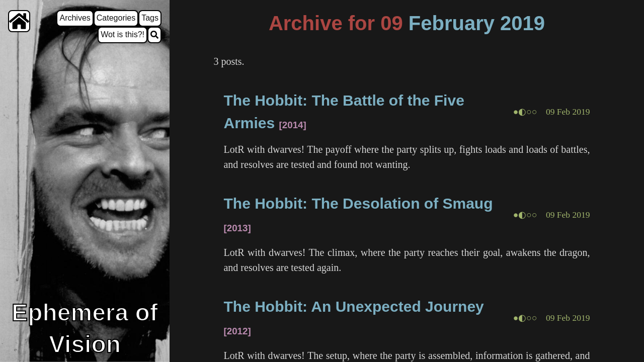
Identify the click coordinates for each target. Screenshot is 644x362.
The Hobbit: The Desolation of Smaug (358, 203)
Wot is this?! (123, 34)
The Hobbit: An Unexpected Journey (353, 306)
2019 (522, 23)
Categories (116, 18)
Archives (75, 18)
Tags (150, 18)
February (452, 23)
